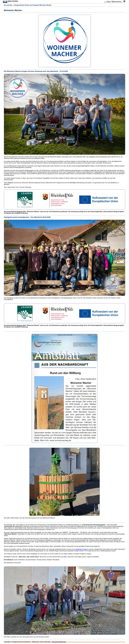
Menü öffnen (10, 1)
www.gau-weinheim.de (59, 642)
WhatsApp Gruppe (81, 549)
